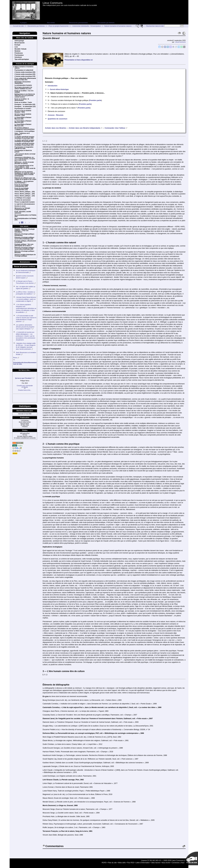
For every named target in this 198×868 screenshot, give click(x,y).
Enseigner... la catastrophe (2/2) (25, 105)
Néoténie (17, 51)
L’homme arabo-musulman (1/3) (25, 76)
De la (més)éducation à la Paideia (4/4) (25, 216)
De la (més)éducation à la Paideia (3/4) (25, 219)
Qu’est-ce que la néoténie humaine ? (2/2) (23, 111)
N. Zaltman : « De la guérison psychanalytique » (24, 182)
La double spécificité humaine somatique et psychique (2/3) (24, 141)
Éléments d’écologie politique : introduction (25, 235)
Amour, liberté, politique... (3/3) (25, 192)
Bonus (15, 358)
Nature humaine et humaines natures (118, 26)
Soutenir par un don (191, 858)
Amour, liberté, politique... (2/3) (25, 194)
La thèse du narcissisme (23, 200)
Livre (16, 47)
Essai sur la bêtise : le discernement (22, 100)
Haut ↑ (183, 863)
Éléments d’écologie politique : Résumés (25, 252)
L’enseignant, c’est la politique (25, 131)
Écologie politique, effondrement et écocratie (25, 242)
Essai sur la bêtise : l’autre (23, 102)
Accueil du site (18, 26)
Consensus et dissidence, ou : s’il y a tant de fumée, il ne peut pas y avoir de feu (25, 159)
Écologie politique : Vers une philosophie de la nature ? (24, 245)
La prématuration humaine (23, 85)
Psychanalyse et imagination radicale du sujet (24, 148)
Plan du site (112, 863)
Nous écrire (166, 863)
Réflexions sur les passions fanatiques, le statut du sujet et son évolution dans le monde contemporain (25, 174)
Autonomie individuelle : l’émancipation (87, 26)
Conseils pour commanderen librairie (25, 386)
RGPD (104, 863)
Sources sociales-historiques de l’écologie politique (25, 255)
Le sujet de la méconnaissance (25, 204)
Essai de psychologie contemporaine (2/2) (22, 186)
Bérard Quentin (20, 43)
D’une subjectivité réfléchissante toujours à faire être (25, 79)
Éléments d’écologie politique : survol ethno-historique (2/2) (25, 248)
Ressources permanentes (78, 23)
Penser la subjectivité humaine (25, 202)
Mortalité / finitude (20, 49)
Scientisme (18, 57)
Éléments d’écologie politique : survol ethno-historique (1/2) (25, 238)
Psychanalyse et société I (23, 109)
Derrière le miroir (20, 206)
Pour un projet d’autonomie (59, 26)
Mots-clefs (122, 863)
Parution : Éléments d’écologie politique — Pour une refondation (25, 231)
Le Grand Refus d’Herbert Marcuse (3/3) (23, 118)
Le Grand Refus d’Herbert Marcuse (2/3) (23, 122)
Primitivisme (19, 53)
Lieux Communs (53, 3)
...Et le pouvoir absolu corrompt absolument (25, 155)
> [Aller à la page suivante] (29, 223)
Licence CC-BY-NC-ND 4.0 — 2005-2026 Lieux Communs (162, 860)
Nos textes (51, 23)
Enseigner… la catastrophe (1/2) (25, 107)
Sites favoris (156, 863)
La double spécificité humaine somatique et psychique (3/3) (24, 138)
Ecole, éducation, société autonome (23, 212)
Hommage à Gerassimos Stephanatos (23, 83)
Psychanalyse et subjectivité (24, 70)
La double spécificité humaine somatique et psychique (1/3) (24, 144)
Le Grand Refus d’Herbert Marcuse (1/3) (23, 125)
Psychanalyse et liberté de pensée (23, 151)
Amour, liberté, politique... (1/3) (25, 196)
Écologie (17, 45)
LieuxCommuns (180, 42)
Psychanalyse (19, 55)
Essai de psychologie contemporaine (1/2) (22, 189)
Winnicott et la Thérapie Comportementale (22, 209)
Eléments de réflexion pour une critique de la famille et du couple (25, 179)
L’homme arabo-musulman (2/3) (25, 74)
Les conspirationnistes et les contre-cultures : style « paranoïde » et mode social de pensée (25, 168)
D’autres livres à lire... (25, 390)
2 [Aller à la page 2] (25, 223)
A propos (23, 23)
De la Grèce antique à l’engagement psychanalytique (25, 129)
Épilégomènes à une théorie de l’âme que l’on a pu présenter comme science (25, 96)
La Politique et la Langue (23, 198)
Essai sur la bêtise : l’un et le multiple (24, 91)
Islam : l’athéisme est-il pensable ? (22, 134)
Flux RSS (131, 863)
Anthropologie (19, 41)
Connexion (176, 863)
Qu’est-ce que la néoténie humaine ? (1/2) (23, 115)
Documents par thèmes (106, 23)
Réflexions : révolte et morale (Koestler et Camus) (24, 163)
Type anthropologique (22, 59)
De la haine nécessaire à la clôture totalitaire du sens (23, 88)
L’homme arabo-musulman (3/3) (25, 72)
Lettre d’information (143, 863)
